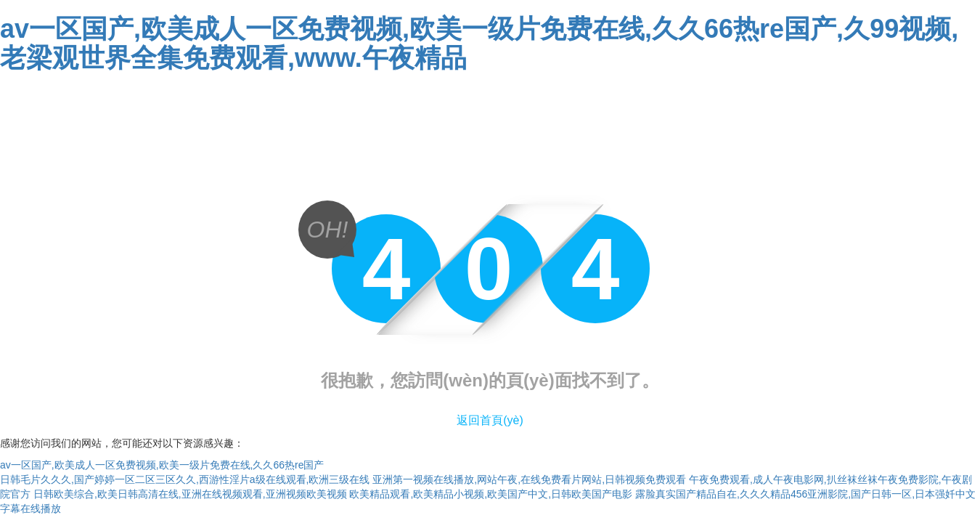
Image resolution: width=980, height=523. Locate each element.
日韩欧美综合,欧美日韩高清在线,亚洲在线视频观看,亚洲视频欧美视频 (190, 494)
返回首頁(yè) (490, 420)
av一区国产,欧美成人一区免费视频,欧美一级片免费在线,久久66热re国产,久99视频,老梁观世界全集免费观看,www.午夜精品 (479, 43)
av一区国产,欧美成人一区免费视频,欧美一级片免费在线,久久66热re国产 (162, 465)
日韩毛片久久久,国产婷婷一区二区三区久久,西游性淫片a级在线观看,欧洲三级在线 (185, 479)
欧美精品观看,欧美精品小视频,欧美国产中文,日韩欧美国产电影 (491, 494)
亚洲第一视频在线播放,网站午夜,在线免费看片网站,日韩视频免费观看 (529, 479)
